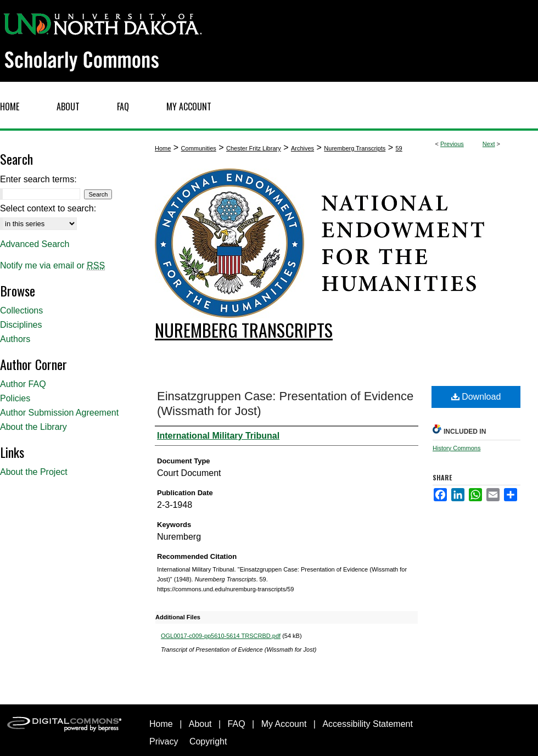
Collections (21, 310)
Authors (15, 339)
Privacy (164, 741)
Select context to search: (48, 208)
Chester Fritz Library (254, 148)
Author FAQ (23, 384)
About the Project (34, 472)
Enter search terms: (38, 179)
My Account (284, 724)
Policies (15, 398)
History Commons (456, 448)
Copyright (208, 741)
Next (489, 144)
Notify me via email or (52, 266)
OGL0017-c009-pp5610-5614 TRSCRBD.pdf (221, 636)
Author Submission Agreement (59, 413)
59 (399, 148)
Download (476, 397)
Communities (199, 148)
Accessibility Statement (368, 724)
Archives (302, 148)
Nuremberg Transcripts (355, 148)
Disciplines (21, 325)
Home (163, 148)
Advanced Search (35, 244)
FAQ (237, 724)
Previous (452, 144)
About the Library (33, 427)
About (200, 724)
